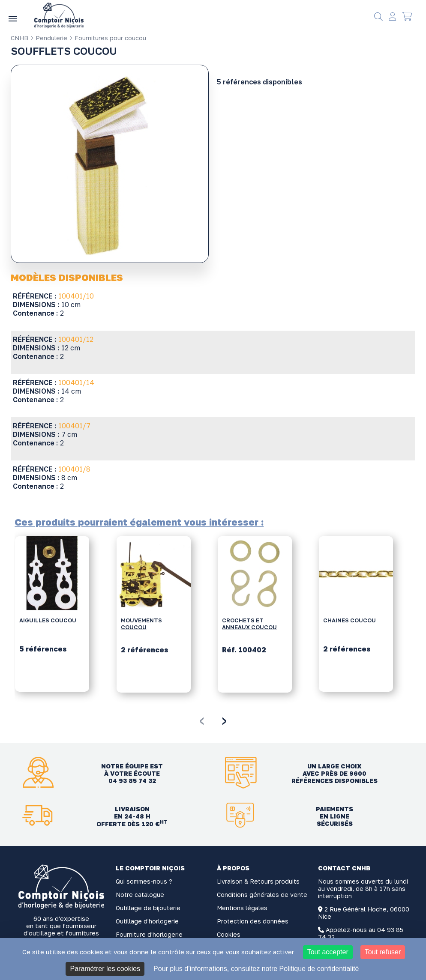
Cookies (229, 934)
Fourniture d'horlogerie (149, 934)
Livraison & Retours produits (258, 881)
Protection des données (253, 921)
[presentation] (202, 720)
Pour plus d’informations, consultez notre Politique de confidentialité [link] (256, 969)
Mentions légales (242, 908)
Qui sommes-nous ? (144, 881)
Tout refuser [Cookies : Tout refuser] (383, 952)
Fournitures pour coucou (108, 38)
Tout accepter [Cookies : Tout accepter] (328, 952)
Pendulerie (49, 38)
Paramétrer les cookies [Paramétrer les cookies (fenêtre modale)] (105, 969)
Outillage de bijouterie (148, 908)
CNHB (19, 38)
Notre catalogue (140, 895)
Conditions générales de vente (262, 895)
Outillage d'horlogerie (147, 921)
